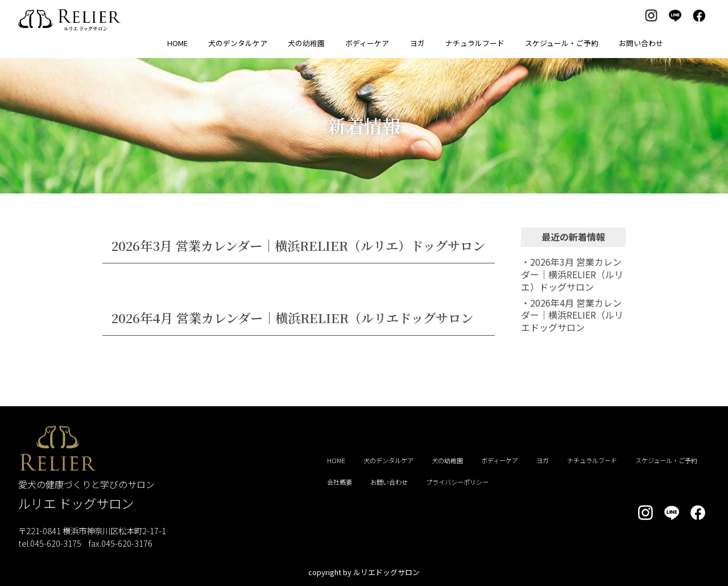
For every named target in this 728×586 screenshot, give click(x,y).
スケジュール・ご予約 (562, 43)
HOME (177, 43)
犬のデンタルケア (238, 43)
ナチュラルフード (475, 43)
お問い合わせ (641, 43)
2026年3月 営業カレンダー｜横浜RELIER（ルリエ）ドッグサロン (298, 245)
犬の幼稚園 (306, 43)
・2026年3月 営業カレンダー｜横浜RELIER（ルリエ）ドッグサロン (572, 274)
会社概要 (340, 482)
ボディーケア (367, 43)
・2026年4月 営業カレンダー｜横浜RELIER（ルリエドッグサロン (572, 315)
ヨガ (417, 43)
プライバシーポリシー (457, 482)
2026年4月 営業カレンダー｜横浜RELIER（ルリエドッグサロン (292, 317)
